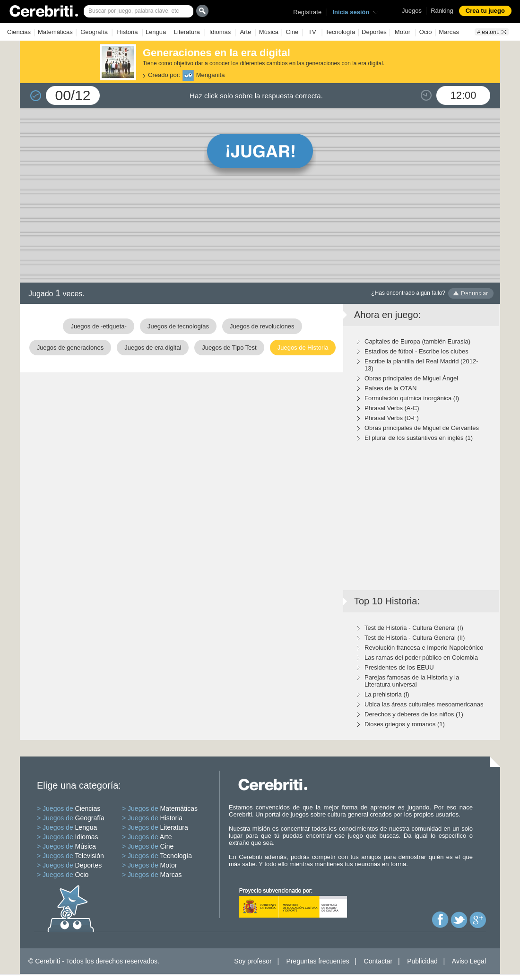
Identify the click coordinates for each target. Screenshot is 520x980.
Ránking (442, 11)
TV (312, 32)
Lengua (156, 32)
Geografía (94, 32)
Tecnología (340, 32)
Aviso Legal (469, 961)
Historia (127, 32)
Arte (245, 32)
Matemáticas (55, 32)
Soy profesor (253, 961)
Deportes (374, 32)
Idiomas (220, 32)
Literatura (187, 32)
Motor (403, 32)
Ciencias (19, 32)
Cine (292, 32)
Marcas (449, 32)
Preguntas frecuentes (318, 961)
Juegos (412, 11)
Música (269, 32)
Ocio (426, 32)
